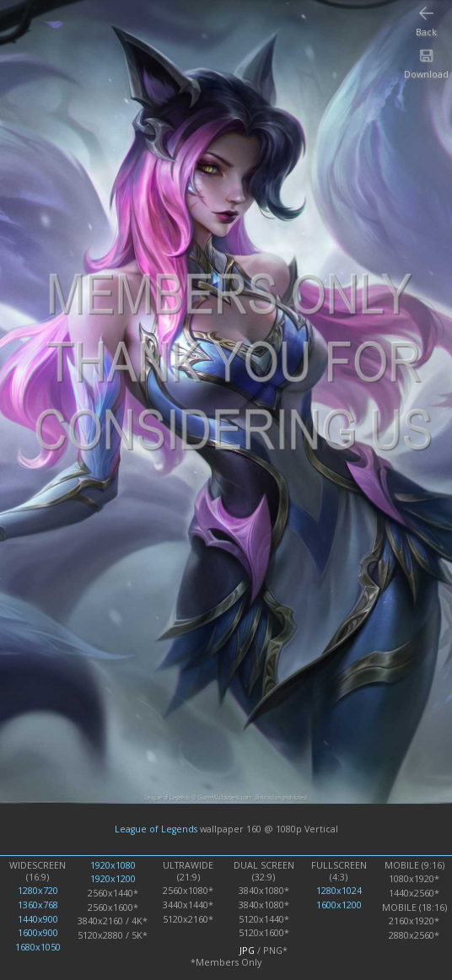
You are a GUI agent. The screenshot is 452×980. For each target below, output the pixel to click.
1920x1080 (113, 865)
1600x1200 (339, 905)
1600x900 (38, 933)
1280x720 (38, 891)
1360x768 (38, 905)
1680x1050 (38, 947)
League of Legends (156, 829)
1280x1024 (339, 891)
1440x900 (38, 919)
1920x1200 (113, 879)
